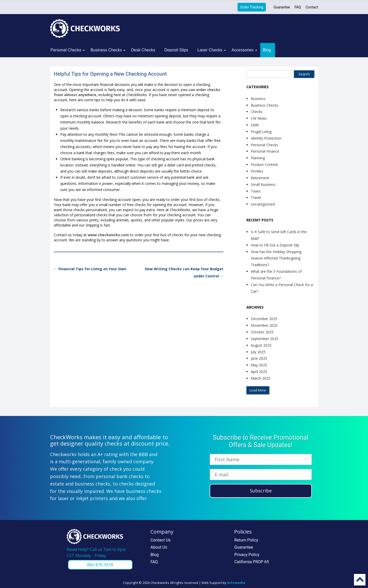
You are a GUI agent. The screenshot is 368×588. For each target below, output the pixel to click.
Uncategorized (263, 204)
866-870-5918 (100, 565)
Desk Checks (143, 50)
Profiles (257, 171)
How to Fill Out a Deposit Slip (275, 245)
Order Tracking (252, 7)
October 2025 (262, 332)
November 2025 (264, 325)
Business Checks (106, 50)
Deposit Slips (176, 50)
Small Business (263, 184)
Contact (312, 7)
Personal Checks (66, 50)
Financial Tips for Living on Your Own (90, 269)
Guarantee (282, 7)
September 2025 (264, 339)
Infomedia (236, 583)
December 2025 (264, 319)
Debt (255, 125)
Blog (267, 50)
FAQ (298, 7)
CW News (259, 118)
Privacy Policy (247, 555)
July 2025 (258, 352)
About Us (159, 547)
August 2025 (261, 345)
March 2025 (261, 378)
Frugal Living (261, 132)
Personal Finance (265, 151)
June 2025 (259, 358)
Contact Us (161, 540)
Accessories (243, 50)
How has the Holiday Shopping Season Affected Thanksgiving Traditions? (276, 258)
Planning (258, 158)
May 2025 (259, 365)
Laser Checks (210, 50)
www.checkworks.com (108, 235)
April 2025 (259, 372)
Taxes (256, 191)
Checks (257, 112)
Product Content (264, 165)
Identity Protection (266, 138)
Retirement (260, 178)
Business (258, 99)
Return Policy (246, 540)
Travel (256, 197)
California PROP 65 (251, 562)
